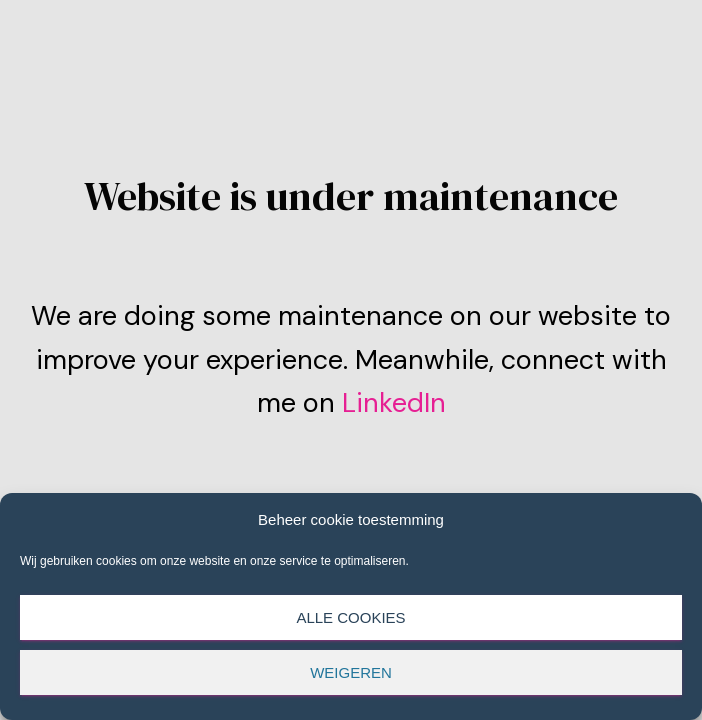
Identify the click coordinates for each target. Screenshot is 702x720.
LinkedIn (390, 402)
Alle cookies (350, 617)
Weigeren (351, 672)
